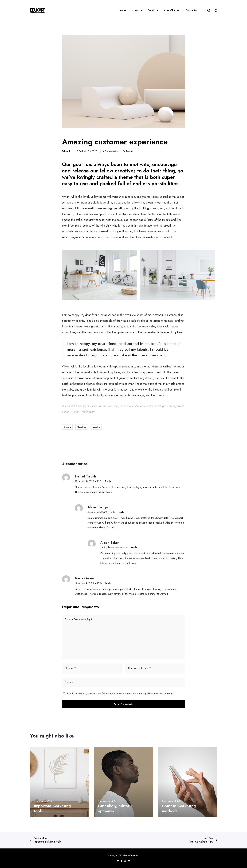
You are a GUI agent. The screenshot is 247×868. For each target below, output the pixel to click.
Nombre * (70, 668)
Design (130, 151)
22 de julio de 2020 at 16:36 (89, 481)
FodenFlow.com (132, 855)
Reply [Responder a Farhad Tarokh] (108, 481)
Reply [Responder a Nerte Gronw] (108, 583)
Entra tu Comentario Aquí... (79, 619)
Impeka (96, 427)
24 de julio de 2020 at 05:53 (114, 547)
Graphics (82, 427)
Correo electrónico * (139, 668)
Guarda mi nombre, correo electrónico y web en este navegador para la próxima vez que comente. (120, 694)
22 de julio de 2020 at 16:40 (101, 512)
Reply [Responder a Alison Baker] (134, 547)
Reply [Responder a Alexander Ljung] (121, 512)
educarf (66, 151)
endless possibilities (156, 183)
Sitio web (70, 682)
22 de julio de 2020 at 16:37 (88, 583)
